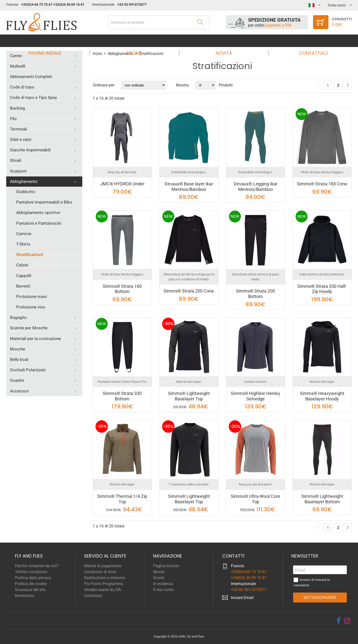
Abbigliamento (24, 181)
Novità (222, 41)
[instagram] (347, 621)
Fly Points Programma (104, 584)
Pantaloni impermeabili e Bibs (44, 202)
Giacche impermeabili (30, 150)
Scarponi (18, 171)
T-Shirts (23, 244)
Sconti (136, 41)
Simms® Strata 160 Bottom (122, 289)
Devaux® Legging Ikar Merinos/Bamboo (256, 187)
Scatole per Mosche (29, 328)
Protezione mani (31, 297)
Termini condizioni (31, 572)
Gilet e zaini (21, 139)
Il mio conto (163, 590)
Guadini (17, 380)
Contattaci (309, 41)
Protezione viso (31, 307)
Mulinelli (18, 66)
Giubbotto (26, 192)
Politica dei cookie (31, 584)
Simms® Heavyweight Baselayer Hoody (322, 396)
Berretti (23, 286)
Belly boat (19, 359)
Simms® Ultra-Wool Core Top (255, 499)
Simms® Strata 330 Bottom (122, 396)
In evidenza (163, 584)
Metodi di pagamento (103, 566)
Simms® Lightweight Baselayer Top (189, 396)
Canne (16, 56)
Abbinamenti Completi (31, 77)
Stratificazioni (30, 255)
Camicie (24, 234)
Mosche (18, 349)
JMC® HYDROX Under (122, 184)
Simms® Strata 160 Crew (322, 184)
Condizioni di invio (100, 572)
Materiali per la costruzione (35, 339)
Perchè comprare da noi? (37, 566)
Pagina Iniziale (49, 41)
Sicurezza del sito (30, 590)
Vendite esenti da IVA (102, 590)
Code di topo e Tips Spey (33, 97)
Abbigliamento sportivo (38, 213)
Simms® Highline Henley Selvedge (255, 396)
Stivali (16, 160)
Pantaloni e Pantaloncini (39, 223)
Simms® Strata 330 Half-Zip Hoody (322, 289)
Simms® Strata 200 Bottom (255, 294)
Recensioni (24, 596)
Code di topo (22, 87)
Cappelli (24, 276)
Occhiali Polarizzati (28, 370)
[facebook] (338, 621)
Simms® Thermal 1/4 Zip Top (122, 499)
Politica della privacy (33, 578)
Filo (13, 119)
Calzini (22, 265)
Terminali (19, 129)
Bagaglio (18, 317)
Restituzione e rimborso (105, 578)
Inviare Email (242, 598)
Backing (18, 108)
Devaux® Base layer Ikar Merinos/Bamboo (189, 187)
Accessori (19, 391)
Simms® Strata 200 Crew (189, 291)
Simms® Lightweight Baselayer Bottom (322, 499)
